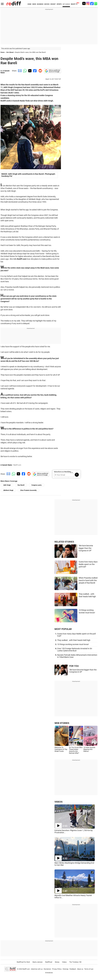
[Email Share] (19, 71)
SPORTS (59, 4)
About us (80, 969)
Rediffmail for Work (23, 962)
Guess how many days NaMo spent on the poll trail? (88, 564)
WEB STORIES (62, 723)
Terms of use (89, 969)
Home (3, 52)
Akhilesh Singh (8, 490)
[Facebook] (92, 3)
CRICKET (53, 4)
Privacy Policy (57, 969)
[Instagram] (88, 3)
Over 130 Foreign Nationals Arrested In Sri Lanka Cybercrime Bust (75, 650)
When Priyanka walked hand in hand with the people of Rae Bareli (88, 580)
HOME (29, 4)
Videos (64, 962)
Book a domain (38, 962)
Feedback (73, 969)
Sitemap (66, 969)
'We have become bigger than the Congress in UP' (86, 548)
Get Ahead (10, 52)
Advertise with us (37, 969)
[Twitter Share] (30, 71)
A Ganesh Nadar (6, 465)
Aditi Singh (7, 485)
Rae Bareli (21, 485)
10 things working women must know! (73, 644)
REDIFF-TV (74, 4)
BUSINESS (40, 4)
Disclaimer (47, 969)
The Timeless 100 (75, 962)
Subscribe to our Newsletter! (62, 472)
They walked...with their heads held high (74, 640)
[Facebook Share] (35, 71)
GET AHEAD (66, 4)
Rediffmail (49, 962)
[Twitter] (84, 3)
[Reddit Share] (40, 71)
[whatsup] (96, 3)
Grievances (49, 973)
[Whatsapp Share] (24, 71)
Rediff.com (26, 969)
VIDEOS (58, 802)
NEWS (34, 4)
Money (57, 962)
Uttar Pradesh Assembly (28, 490)
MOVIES (47, 4)
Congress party (37, 485)
